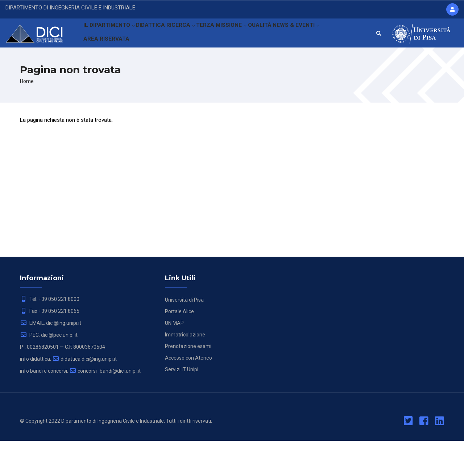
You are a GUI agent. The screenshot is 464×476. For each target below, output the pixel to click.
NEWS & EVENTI (312, 34)
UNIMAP (174, 358)
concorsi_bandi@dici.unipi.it (105, 406)
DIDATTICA (155, 34)
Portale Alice (179, 347)
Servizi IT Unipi (182, 405)
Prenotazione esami (188, 381)
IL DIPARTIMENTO (110, 34)
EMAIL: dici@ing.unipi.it (51, 358)
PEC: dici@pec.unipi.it (49, 370)
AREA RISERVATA (106, 67)
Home (27, 116)
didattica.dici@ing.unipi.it (84, 394)
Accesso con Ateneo (188, 393)
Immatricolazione (185, 370)
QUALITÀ (274, 34)
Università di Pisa (184, 335)
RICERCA (189, 34)
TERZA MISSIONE (232, 34)
